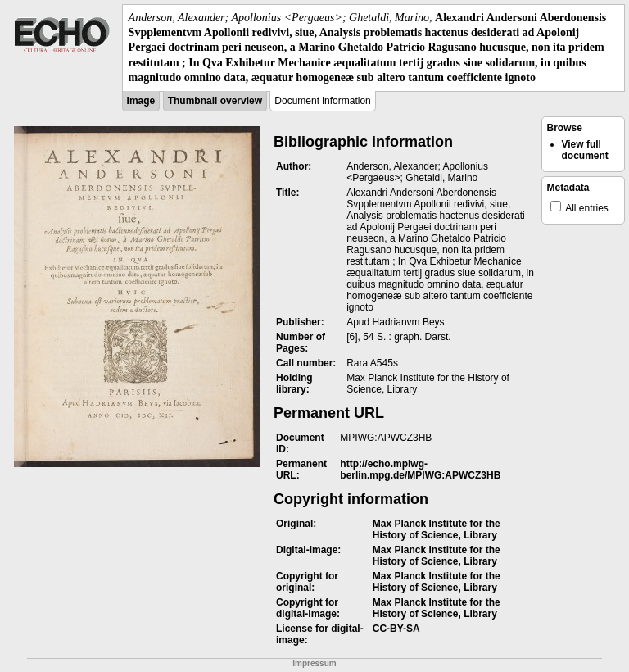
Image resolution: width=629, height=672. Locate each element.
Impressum (314, 663)
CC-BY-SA (396, 629)
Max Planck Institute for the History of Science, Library (437, 529)
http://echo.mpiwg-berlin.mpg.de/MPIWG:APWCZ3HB (420, 470)
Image (141, 101)
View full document (585, 150)
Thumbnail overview (215, 101)
